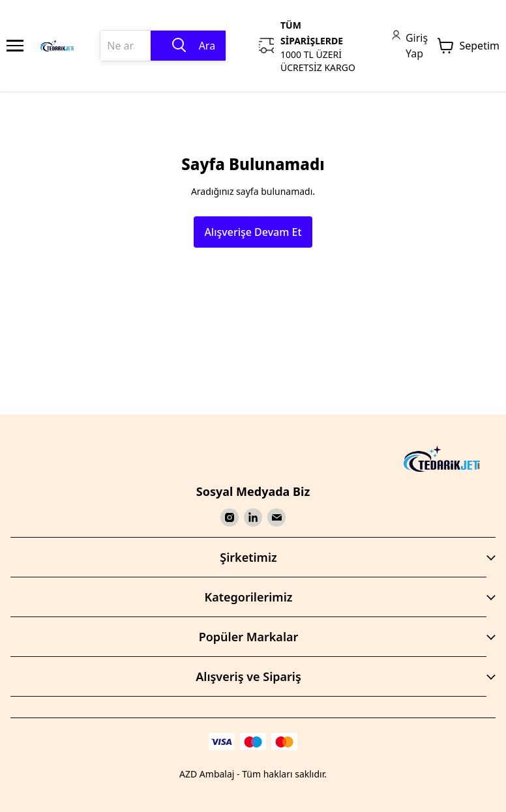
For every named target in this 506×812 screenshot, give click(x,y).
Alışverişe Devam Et (253, 232)
